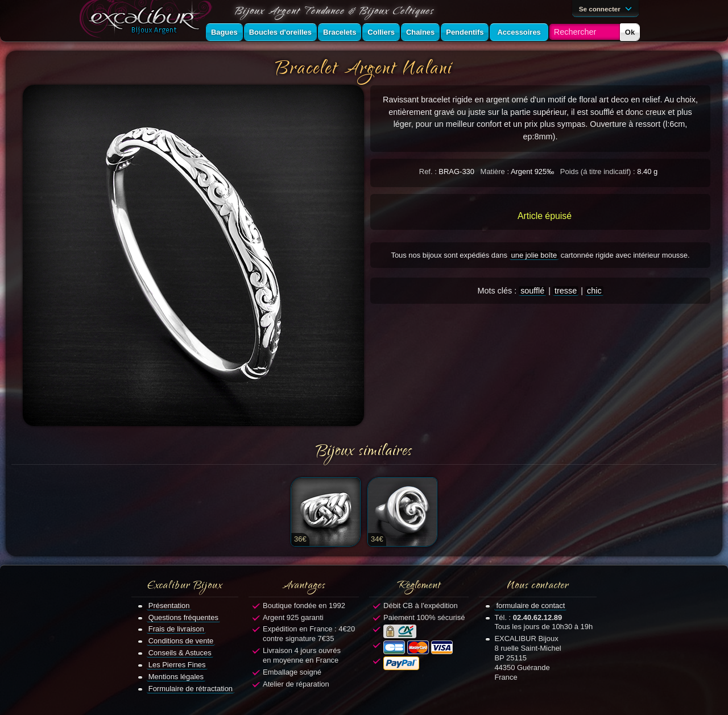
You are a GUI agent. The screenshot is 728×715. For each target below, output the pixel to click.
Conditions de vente (181, 641)
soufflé (532, 291)
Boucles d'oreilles (280, 32)
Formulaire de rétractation (191, 689)
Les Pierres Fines (177, 665)
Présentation (169, 606)
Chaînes (420, 32)
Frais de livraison (176, 629)
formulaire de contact (530, 606)
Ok (630, 32)
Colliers (381, 32)
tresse (566, 291)
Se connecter (607, 8)
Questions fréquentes (183, 617)
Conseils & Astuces (180, 653)
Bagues (224, 32)
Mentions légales (176, 677)
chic (594, 291)
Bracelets (340, 32)
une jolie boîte (534, 255)
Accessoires (519, 32)
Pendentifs (465, 32)
